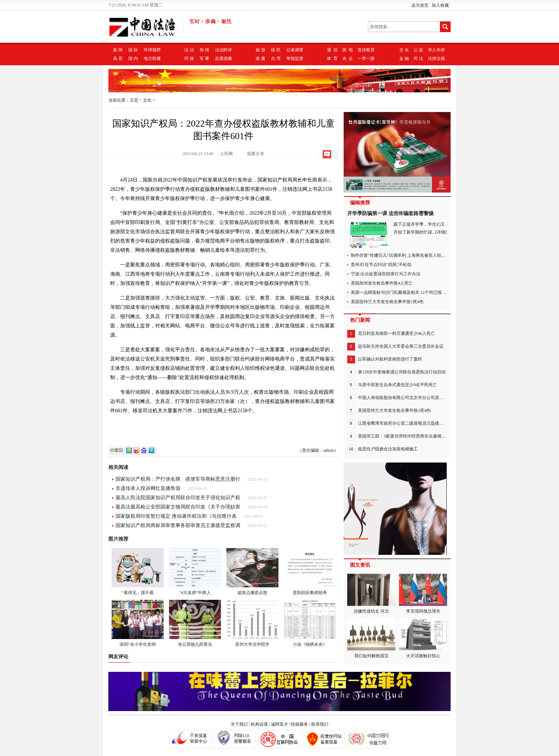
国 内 (133, 58)
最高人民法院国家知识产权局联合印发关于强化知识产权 (178, 498)
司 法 (418, 58)
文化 (147, 100)
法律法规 (436, 58)
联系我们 (320, 724)
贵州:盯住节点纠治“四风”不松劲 (381, 265)
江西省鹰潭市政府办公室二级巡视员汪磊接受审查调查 (409, 423)
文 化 (404, 50)
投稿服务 (299, 724)
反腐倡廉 (224, 58)
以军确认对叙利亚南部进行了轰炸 (390, 359)
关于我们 (239, 724)
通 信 (332, 50)
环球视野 (152, 50)
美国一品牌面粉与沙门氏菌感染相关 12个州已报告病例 (403, 292)
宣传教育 (366, 50)
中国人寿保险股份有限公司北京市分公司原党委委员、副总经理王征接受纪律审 (433, 398)
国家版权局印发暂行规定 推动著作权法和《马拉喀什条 (176, 516)
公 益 (418, 50)
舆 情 (204, 50)
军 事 (204, 58)
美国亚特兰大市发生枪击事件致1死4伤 (387, 302)
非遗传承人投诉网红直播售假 (148, 488)
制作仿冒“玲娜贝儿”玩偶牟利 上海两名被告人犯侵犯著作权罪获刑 (413, 255)
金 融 (404, 58)
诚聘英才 (279, 724)
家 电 (348, 50)
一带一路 (366, 58)
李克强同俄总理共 (423, 594)
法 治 (189, 50)
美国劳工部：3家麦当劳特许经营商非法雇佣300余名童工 (411, 436)
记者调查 (295, 50)
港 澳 (260, 58)
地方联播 (152, 58)
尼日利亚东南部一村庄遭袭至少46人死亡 (396, 333)
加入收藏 (440, 5)
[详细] (441, 232)
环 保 (189, 58)
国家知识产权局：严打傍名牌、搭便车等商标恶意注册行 (178, 479)
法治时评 (224, 50)
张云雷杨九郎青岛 (195, 623)
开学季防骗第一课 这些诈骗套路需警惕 (390, 213)
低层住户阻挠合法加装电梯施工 (388, 449)
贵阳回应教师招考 (310, 572)
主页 (134, 100)
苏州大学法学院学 (252, 623)
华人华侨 (436, 50)
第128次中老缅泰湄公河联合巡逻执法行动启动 (402, 372)
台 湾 (276, 58)
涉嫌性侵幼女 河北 (371, 594)
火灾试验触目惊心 (423, 638)
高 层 (118, 58)
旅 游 (260, 50)
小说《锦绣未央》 (310, 623)
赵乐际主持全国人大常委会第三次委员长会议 (401, 346)
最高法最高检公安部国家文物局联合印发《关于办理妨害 (178, 507)
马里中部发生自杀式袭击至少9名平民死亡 (398, 385)
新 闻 (118, 50)
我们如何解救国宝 (371, 638)
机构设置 (260, 724)
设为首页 (420, 5)
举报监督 (295, 58)
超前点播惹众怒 (252, 572)
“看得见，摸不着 (138, 572)
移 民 (276, 50)
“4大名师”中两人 (195, 572)
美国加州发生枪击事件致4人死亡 (382, 283)
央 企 (348, 58)
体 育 (332, 58)
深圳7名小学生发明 (138, 623)
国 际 (133, 50)
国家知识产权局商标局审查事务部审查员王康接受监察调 (178, 525)
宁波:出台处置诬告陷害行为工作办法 (386, 274)
